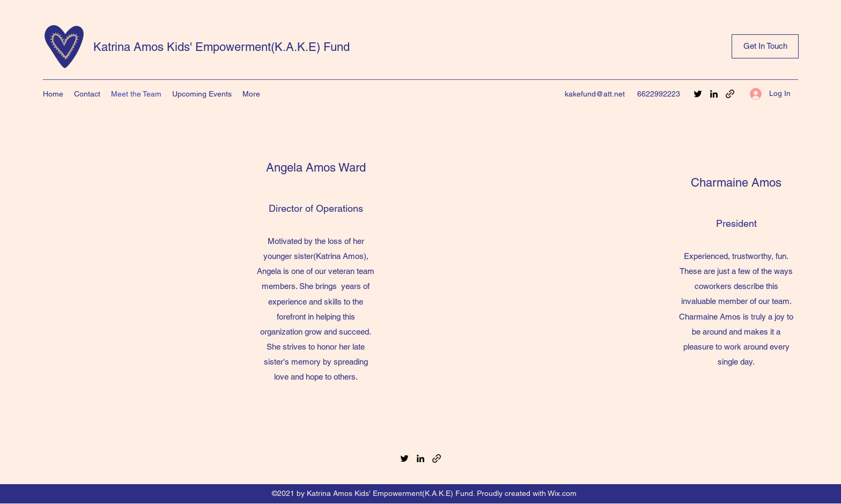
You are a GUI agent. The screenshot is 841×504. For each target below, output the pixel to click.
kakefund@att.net (595, 94)
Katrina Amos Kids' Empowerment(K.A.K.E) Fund (222, 47)
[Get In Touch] (765, 46)
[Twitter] (698, 94)
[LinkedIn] (714, 94)
